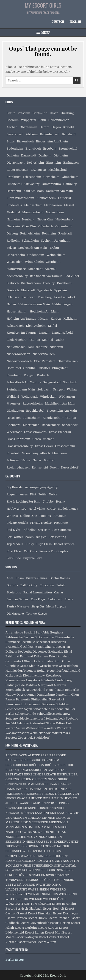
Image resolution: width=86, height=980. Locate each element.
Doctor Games (60, 578)
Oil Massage (15, 614)
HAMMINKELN (17, 789)
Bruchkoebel (35, 411)
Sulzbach (44, 389)
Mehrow (60, 685)
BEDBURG (34, 760)
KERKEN (63, 803)
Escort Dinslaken (40, 913)
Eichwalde (56, 652)
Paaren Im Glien (67, 695)
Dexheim (45, 155)
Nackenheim (55, 212)
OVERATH (39, 851)
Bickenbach (25, 141)
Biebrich (13, 283)
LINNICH (49, 818)
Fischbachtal (58, 170)
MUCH (63, 827)
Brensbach (33, 149)
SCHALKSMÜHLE (18, 866)
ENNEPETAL (57, 770)
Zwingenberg (16, 269)
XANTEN (30, 904)
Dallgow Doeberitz (19, 652)
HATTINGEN (38, 789)
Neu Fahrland (36, 690)
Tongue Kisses (36, 614)
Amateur (60, 516)
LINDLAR (35, 818)
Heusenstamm (17, 311)
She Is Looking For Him (24, 502)
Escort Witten (46, 942)
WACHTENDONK (48, 885)
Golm (57, 661)
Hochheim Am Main (44, 311)
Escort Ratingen (27, 937)
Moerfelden (31, 425)
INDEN (48, 798)
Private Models (17, 523)
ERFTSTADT (14, 774)
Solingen (13, 460)
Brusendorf (14, 647)
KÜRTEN (28, 813)
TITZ (66, 875)
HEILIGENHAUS (60, 789)
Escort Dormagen (66, 913)
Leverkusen (15, 134)
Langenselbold (62, 333)
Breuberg (50, 149)
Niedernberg (65, 219)
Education (47, 585)
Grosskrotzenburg (20, 446)
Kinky (30, 544)
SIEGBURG (49, 870)
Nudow (11, 695)
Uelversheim (16, 255)
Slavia (69, 599)
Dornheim (64, 283)
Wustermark (61, 733)
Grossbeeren (49, 666)
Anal (10, 578)
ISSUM (59, 798)
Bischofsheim (31, 283)
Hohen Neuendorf (50, 671)
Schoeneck (70, 425)
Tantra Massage (18, 606)
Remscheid (40, 467)
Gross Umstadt (43, 439)
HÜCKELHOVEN (67, 794)
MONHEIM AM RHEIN (41, 827)
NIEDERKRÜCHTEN (65, 842)
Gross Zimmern (35, 432)
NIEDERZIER (15, 846)
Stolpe (51, 723)
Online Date (29, 516)
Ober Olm (29, 226)
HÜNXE (36, 798)
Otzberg (12, 233)
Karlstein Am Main (60, 191)
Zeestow (11, 738)
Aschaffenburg (17, 276)
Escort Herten (60, 923)
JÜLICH (11, 803)
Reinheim (49, 233)
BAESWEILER (16, 760)
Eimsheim (53, 163)
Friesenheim (32, 177)
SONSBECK (65, 870)
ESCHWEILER (67, 774)
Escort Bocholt (54, 909)
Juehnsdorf (72, 671)
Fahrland (26, 656)
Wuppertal (28, 120)
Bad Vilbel (72, 276)
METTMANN (15, 827)
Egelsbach (44, 290)
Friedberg (45, 297)
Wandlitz (50, 728)
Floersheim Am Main (62, 411)
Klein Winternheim (20, 198)
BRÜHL (50, 765)
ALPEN (46, 755)
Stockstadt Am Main (33, 248)
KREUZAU (13, 813)
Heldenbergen (62, 304)
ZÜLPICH (44, 904)
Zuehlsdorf (41, 738)
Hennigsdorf (14, 671)
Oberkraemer (26, 695)
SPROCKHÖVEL (17, 875)
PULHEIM (54, 851)
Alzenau (51, 269)
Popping (45, 516)
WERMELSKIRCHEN (43, 894)
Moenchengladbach (36, 453)
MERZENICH (58, 822)
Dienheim (61, 155)
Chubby (48, 502)
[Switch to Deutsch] (58, 22)
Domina (12, 585)
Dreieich (13, 290)
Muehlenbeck (15, 690)
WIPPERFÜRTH (54, 899)
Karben (56, 319)
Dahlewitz (30, 647)
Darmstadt (29, 155)
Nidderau (56, 347)
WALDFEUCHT (16, 889)
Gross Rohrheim (18, 439)
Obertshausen (68, 361)
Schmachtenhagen (19, 709)
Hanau (11, 304)
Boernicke (28, 642)
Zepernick (25, 738)
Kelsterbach (15, 326)
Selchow (23, 723)
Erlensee (13, 297)
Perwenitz (23, 699)
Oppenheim (64, 226)
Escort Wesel (26, 942)
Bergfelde (43, 632)
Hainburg (70, 184)
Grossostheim (65, 446)
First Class (14, 551)
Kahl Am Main (34, 191)
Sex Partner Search (20, 537)
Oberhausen (28, 127)
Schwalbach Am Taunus (24, 382)
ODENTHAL (53, 846)
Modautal (13, 212)
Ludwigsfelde (15, 685)
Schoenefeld (42, 709)
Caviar (59, 592)
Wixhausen (67, 397)
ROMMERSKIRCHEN (21, 861)
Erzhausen (38, 170)
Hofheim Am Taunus (21, 319)
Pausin (10, 699)
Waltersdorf (34, 728)
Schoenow (63, 714)
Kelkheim (70, 319)
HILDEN (48, 794)
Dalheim (13, 155)
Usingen (59, 389)
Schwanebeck (55, 718)
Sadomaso (55, 599)
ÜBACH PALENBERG (59, 880)
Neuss (37, 460)
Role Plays (38, 599)
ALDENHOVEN (16, 755)
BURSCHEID (65, 765)
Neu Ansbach (16, 347)
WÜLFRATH (14, 904)
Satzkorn (49, 704)
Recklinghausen (18, 467)
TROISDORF (35, 880)
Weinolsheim (56, 255)
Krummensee (15, 680)
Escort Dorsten (16, 918)
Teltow (61, 723)
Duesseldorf (69, 467)
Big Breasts (15, 487)
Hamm (44, 127)
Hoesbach (14, 418)
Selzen (11, 248)
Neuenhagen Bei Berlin (63, 690)
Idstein (43, 319)
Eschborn (29, 297)
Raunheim (14, 375)
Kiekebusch (14, 675)
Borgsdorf (43, 642)
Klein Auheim (36, 326)
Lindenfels (14, 205)
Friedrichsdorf (65, 297)
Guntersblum (51, 184)
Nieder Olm (45, 219)
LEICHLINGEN (16, 818)
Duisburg (67, 113)
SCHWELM (14, 870)
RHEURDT (60, 856)
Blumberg (13, 642)
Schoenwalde (15, 718)
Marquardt (46, 685)
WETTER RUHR (17, 899)
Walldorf (13, 397)
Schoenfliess (46, 714)
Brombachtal (68, 149)
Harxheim (14, 191)
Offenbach (46, 226)
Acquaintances (17, 494)
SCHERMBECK (43, 866)
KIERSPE (29, 808)
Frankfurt (14, 177)
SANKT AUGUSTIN (65, 861)
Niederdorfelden (18, 354)
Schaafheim (30, 241)
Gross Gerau (44, 446)
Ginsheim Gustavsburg (23, 184)
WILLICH (36, 899)
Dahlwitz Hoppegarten (54, 647)
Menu (46, 32)
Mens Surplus (56, 606)
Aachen (12, 127)
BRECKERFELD (17, 765)
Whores (12, 516)
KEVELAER (14, 808)
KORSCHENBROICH (51, 808)
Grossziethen (68, 666)
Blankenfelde (65, 637)
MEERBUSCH (38, 822)
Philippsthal (40, 699)
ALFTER (34, 755)
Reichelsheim (30, 233)
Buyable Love (33, 558)
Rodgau (29, 375)
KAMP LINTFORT (43, 803)
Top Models (15, 544)
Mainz (60, 340)
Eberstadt (28, 290)
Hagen (56, 127)
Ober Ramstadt (45, 361)
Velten (21, 728)
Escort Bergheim (64, 904)
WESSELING (68, 894)
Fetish (61, 585)
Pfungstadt (60, 368)
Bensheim (69, 134)
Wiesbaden (15, 262)
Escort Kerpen (48, 928)
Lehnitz (49, 680)
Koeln (54, 467)
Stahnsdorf (37, 723)
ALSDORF (59, 755)
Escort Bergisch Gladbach (24, 909)
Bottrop (49, 460)
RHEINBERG (42, 856)
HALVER (64, 784)
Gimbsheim (70, 177)
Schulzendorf (35, 718)
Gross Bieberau (60, 432)
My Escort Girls (43, 5)
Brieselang (58, 642)
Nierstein (13, 226)
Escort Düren (37, 918)
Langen (44, 333)
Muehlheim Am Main (60, 403)
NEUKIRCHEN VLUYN (22, 837)
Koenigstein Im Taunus (59, 418)
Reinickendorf (16, 704)
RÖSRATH (44, 861)
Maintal (48, 340)
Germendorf (14, 661)
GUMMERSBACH (35, 784)
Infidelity (29, 530)
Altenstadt (35, 269)
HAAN (53, 784)
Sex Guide (14, 558)
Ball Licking (29, 585)
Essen (54, 113)
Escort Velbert (49, 937)
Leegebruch (34, 680)
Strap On (38, 606)
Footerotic (14, 592)
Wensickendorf (40, 733)
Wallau (72, 389)
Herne (26, 460)
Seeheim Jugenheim (56, 241)
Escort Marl (53, 932)
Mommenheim (33, 212)
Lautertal (64, 198)
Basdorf (29, 632)
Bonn (42, 120)
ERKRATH (49, 774)
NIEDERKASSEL (37, 842)
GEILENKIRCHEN (18, 779)
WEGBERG (58, 889)
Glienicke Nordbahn (38, 661)
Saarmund (34, 704)
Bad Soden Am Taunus (46, 276)
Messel (69, 205)
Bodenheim (15, 149)
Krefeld (68, 127)
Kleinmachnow (34, 675)
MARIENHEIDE (17, 822)
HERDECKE (33, 794)
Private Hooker (41, 523)
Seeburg (72, 718)
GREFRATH (14, 784)
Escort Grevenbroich (34, 923)
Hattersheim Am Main (34, 304)
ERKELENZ (32, 774)
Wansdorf (64, 728)
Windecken (48, 397)
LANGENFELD (45, 813)
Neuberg (28, 219)
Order (51, 509)
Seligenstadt (52, 382)
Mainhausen (53, 205)
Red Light (14, 530)
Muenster (14, 403)
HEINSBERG (15, 794)
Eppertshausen (18, 170)
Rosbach (43, 375)
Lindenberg (64, 680)
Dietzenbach (16, 163)
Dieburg (49, 283)
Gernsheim (51, 177)
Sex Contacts (62, 530)
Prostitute (61, 523)
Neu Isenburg (38, 347)
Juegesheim (32, 418)
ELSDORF (13, 770)
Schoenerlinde (25, 714)
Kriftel (53, 326)
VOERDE (29, 885)
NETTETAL (58, 832)
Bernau (29, 637)
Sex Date (44, 530)
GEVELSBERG (58, 779)
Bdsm (20, 578)
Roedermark (51, 425)
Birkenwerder (45, 637)
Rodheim (13, 241)
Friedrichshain (60, 656)
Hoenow (30, 671)
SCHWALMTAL (65, 866)
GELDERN (40, 779)
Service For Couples (54, 551)
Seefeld (11, 723)
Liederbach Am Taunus (23, 340)
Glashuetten (15, 411)
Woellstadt (14, 432)
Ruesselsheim (33, 403)
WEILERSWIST (17, 894)
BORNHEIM (51, 760)
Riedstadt (65, 233)
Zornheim (53, 262)
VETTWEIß (14, 885)
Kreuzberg (53, 675)
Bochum (13, 120)
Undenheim (36, 255)
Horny (61, 502)
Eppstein (61, 290)
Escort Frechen (58, 918)
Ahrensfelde (14, 632)
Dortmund (40, 113)
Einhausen (71, 163)
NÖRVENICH (35, 846)
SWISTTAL (54, 875)
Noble (53, 494)
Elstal (68, 652)
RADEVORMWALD (19, 856)
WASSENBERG (39, 889)
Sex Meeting (57, 537)
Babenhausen (50, 134)
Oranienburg (46, 695)
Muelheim (59, 453)
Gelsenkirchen (59, 120)
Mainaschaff (33, 205)
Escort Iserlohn (26, 928)
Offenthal (30, 368)
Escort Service (64, 544)
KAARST (24, 803)
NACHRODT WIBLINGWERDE (27, 832)
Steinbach (70, 382)
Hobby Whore (17, 509)
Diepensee (40, 652)
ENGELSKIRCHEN (34, 770)
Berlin (11, 113)
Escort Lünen (34, 932)
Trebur (54, 248)
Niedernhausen (44, 354)
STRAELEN (37, 875)
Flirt (33, 494)
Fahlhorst (12, 656)
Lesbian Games (18, 599)
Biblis (11, 141)
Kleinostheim (46, 198)
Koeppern (14, 425)
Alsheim (32, 134)
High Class (44, 544)
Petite (43, 494)
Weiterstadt (30, 397)
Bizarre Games (37, 578)
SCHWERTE (31, 870)
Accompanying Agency (42, 487)
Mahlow (31, 685)
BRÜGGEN (37, 765)
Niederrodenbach (19, 361)
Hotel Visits (37, 509)
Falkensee (41, 656)
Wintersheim (34, 262)
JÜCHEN (71, 798)
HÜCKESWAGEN (18, 798)
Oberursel (14, 368)
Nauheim (13, 219)
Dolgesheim (35, 163)
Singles (41, 537)
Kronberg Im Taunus (22, 333)
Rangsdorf (57, 699)
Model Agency (68, 509)
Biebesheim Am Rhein (52, 141)
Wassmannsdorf (17, 733)
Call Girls (31, 551)
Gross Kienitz (29, 666)
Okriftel (44, 368)
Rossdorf (13, 453)
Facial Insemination (38, 592)
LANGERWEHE (68, 813)
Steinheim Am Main (21, 389)
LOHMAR (63, 818)
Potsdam (24, 113)
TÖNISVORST (15, 880)
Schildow (63, 704)
